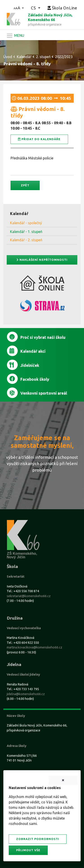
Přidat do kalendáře (39, 139)
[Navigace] (15, 36)
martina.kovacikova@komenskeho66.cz (34, 647)
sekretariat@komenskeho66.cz (29, 596)
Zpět (25, 185)
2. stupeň (43, 57)
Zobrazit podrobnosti (38, 839)
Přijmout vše (28, 850)
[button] (19, 8)
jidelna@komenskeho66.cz (26, 694)
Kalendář (24, 57)
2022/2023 (64, 57)
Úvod (8, 57)
